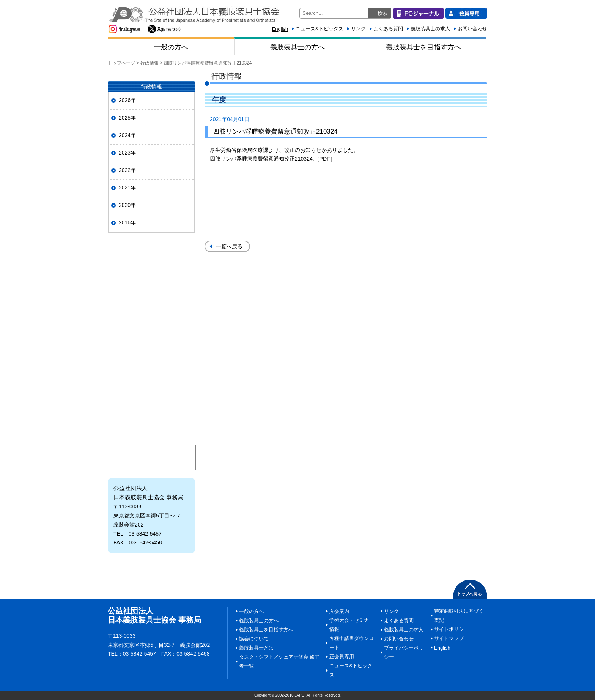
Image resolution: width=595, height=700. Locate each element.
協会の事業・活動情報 (151, 315)
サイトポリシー (451, 629)
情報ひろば (151, 343)
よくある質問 (388, 29)
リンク (358, 29)
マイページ (152, 458)
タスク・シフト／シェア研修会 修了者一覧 (279, 661)
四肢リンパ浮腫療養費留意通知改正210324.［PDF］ (273, 159)
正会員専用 (342, 657)
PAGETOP (470, 589)
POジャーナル (151, 255)
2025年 (127, 118)
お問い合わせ (472, 29)
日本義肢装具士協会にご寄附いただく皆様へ (151, 400)
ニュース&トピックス (320, 29)
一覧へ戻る (229, 246)
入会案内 (151, 429)
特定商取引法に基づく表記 (459, 616)
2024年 (127, 135)
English (280, 29)
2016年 (127, 222)
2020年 (127, 205)
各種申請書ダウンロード (352, 643)
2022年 (127, 170)
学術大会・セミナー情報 (352, 625)
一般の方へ (171, 47)
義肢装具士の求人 (430, 29)
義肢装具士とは (151, 372)
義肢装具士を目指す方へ (423, 47)
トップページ (121, 63)
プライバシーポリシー (404, 652)
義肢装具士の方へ (297, 47)
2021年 (127, 188)
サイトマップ (449, 638)
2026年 (127, 100)
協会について (151, 286)
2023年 (127, 153)
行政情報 (150, 63)
